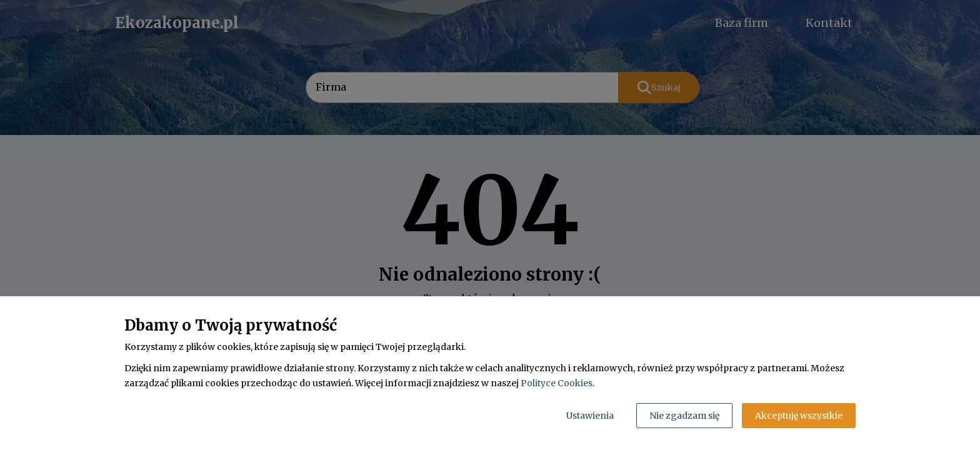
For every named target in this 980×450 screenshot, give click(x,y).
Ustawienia (590, 416)
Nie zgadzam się (684, 416)
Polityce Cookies (557, 383)
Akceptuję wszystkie (799, 416)
